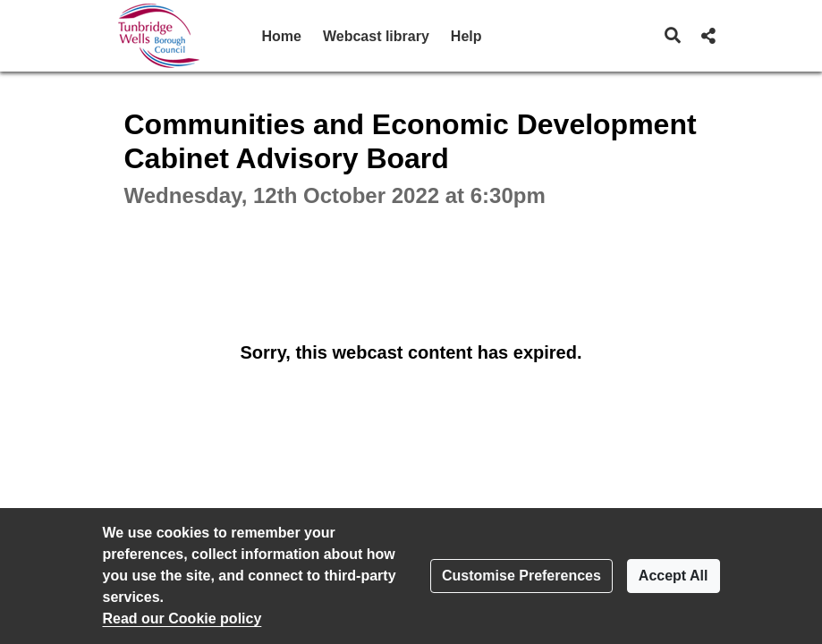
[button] (672, 36)
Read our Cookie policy (182, 619)
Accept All (674, 576)
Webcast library (376, 36)
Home (282, 36)
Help (466, 36)
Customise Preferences (521, 576)
